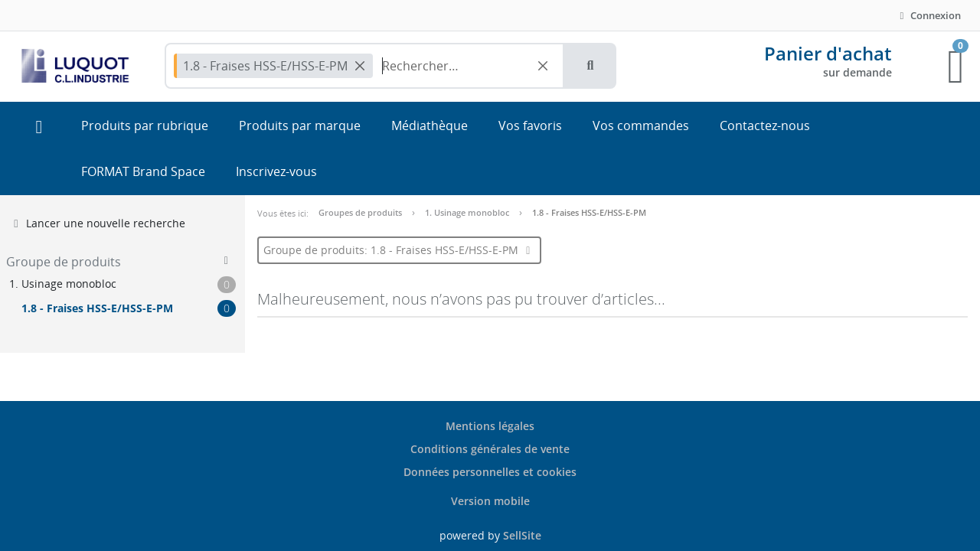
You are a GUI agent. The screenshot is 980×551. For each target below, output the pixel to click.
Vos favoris (530, 126)
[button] (590, 66)
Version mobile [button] (490, 501)
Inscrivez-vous (276, 171)
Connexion (928, 15)
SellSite (522, 535)
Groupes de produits (360, 212)
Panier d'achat (828, 53)
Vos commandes (641, 126)
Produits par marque (300, 126)
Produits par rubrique (145, 126)
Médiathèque (430, 126)
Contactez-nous (765, 126)
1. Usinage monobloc (467, 212)
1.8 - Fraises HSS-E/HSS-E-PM (589, 212)
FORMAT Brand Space (143, 171)
